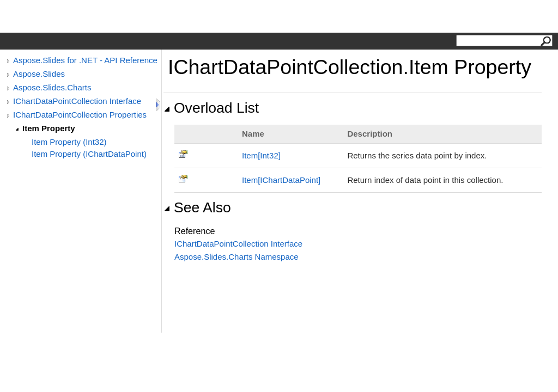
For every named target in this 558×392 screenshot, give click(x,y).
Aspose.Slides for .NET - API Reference (85, 60)
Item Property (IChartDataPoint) (89, 154)
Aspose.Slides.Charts (52, 87)
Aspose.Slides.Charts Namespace (236, 257)
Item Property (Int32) (69, 142)
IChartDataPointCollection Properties (80, 115)
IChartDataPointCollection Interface (77, 101)
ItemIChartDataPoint (281, 180)
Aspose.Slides (39, 74)
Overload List (211, 108)
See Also (197, 207)
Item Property (49, 128)
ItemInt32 (261, 155)
